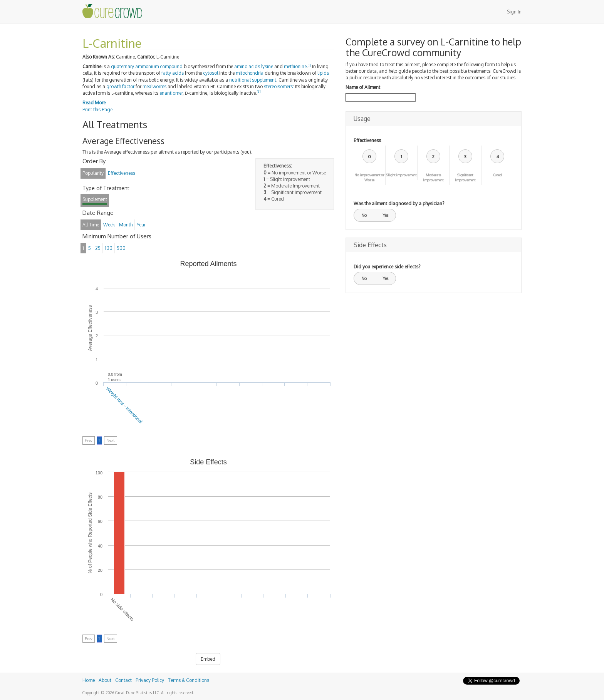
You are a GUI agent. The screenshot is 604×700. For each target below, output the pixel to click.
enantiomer (171, 93)
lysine (267, 66)
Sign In (514, 12)
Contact (123, 680)
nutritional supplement (253, 80)
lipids (323, 73)
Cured (497, 175)
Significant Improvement (465, 178)
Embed (208, 659)
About (105, 680)
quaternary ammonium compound (147, 66)
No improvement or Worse (369, 178)
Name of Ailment (363, 87)
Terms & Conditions (189, 680)
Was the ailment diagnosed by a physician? (399, 203)
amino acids (247, 66)
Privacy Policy (150, 680)
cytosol (211, 73)
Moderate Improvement (433, 178)
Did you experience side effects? (387, 267)
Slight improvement (401, 175)
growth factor (120, 86)
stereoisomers (278, 86)
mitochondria (250, 73)
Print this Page (97, 110)
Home (89, 680)
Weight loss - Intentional (124, 405)
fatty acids (173, 73)
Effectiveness (367, 140)
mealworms (154, 86)
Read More (94, 103)
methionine (295, 66)
